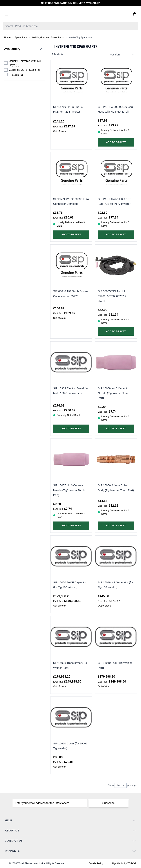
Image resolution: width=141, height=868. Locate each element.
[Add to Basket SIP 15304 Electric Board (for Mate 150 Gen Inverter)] (71, 429)
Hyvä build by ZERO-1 (124, 863)
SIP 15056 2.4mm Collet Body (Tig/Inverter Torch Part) (116, 488)
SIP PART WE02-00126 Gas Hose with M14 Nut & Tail (115, 109)
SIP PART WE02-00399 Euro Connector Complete (71, 201)
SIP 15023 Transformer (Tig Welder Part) (70, 665)
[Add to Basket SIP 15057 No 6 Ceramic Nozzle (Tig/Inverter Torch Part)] (71, 526)
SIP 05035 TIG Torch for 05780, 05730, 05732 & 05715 (113, 296)
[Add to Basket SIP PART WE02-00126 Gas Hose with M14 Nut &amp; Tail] (116, 142)
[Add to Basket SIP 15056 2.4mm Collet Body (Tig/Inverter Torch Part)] (116, 526)
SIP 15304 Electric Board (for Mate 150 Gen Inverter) (71, 391)
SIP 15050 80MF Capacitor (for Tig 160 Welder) (70, 585)
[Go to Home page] (70, 14)
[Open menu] (6, 14)
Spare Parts (21, 37)
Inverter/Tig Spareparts (80, 37)
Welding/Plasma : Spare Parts (48, 37)
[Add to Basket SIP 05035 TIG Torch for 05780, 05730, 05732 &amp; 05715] (116, 332)
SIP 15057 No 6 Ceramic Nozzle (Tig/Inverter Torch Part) (69, 490)
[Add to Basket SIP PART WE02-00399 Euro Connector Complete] (71, 235)
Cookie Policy (96, 863)
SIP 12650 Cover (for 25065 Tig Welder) (70, 746)
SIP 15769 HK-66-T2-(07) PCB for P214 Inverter (69, 109)
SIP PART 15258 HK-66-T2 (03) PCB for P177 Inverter (115, 201)
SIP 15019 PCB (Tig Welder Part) (115, 665)
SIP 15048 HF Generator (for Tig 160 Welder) (115, 585)
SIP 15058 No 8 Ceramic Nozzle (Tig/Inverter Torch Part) (114, 393)
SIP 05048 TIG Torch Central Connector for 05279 (71, 294)
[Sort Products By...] (122, 55)
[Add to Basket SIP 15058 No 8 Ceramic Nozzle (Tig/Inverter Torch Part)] (116, 429)
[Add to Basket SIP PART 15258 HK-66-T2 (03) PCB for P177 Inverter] (116, 235)
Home (7, 37)
